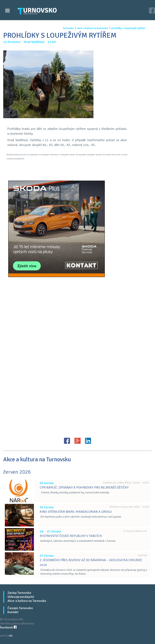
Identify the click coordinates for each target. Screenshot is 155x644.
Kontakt (13, 612)
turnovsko (68, 28)
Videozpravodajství (21, 597)
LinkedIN (88, 441)
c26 (10, 636)
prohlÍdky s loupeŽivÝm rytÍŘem (128, 28)
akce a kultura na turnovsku (93, 28)
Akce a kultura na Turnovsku (27, 601)
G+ (77, 441)
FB (67, 441)
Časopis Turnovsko (20, 608)
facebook (8, 627)
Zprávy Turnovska (19, 593)
